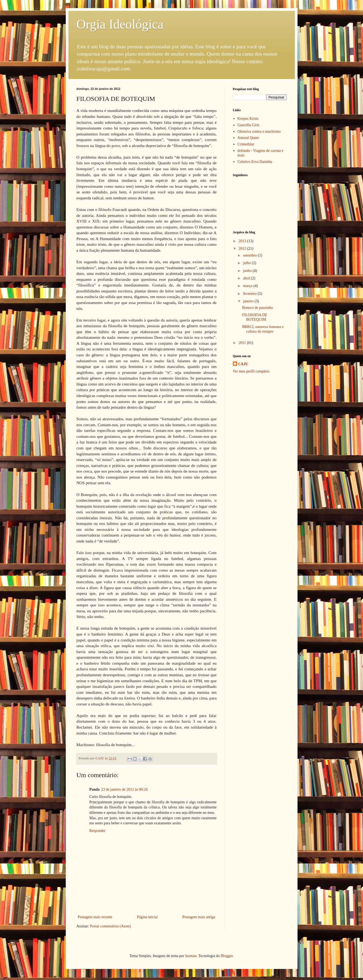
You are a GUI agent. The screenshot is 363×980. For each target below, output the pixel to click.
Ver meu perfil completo (251, 371)
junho (248, 271)
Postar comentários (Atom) (110, 926)
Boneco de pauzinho (257, 308)
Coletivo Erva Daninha (255, 162)
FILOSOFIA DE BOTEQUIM (255, 317)
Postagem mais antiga (199, 917)
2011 (243, 343)
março (248, 286)
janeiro (249, 301)
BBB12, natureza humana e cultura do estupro (263, 329)
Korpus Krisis (248, 119)
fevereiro (250, 294)
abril (247, 278)
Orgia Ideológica (120, 24)
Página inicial (147, 917)
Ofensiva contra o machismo (259, 132)
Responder (98, 831)
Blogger (227, 956)
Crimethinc (246, 144)
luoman (191, 956)
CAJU (243, 364)
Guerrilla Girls (248, 125)
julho (247, 263)
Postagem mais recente (95, 917)
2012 (243, 249)
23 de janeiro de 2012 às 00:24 (125, 789)
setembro (250, 255)
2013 (243, 241)
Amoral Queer (248, 138)
